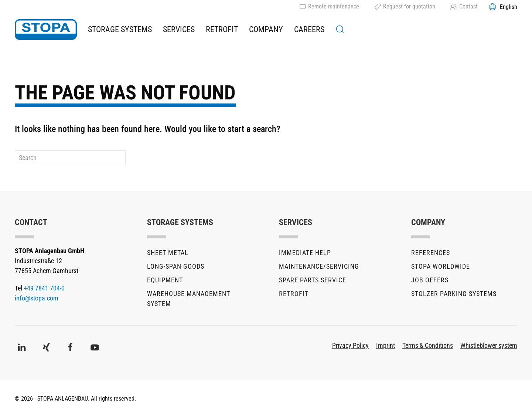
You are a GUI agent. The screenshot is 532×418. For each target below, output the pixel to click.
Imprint (386, 345)
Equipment (165, 280)
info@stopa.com (37, 298)
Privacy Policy (350, 345)
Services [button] (179, 29)
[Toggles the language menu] (503, 7)
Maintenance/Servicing (319, 266)
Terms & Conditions (428, 345)
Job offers (430, 280)
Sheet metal (168, 253)
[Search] (70, 158)
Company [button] (266, 29)
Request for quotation (405, 7)
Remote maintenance (329, 7)
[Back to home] (46, 30)
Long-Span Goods (176, 266)
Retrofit (222, 29)
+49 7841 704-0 (44, 288)
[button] (340, 30)
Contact (464, 7)
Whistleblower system (489, 345)
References (431, 253)
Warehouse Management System (189, 299)
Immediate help (305, 253)
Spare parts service (313, 280)
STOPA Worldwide (441, 266)
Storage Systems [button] (120, 29)
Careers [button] (309, 29)
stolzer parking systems (454, 294)
